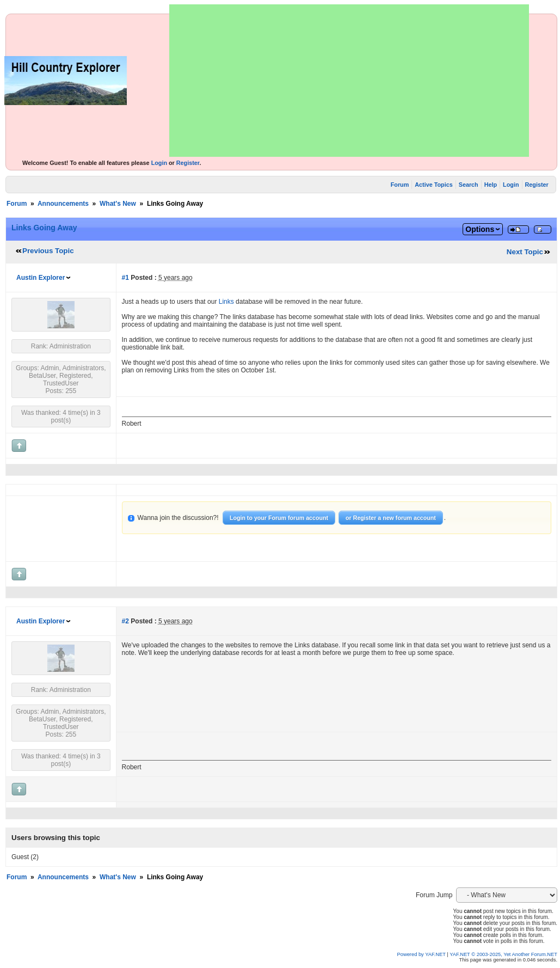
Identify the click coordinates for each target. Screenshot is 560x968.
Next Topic (525, 252)
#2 (125, 621)
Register (188, 163)
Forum (400, 185)
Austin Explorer (41, 278)
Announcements (63, 204)
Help (491, 185)
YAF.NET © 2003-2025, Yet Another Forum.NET (503, 954)
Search (469, 185)
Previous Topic (48, 251)
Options (480, 229)
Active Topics (433, 185)
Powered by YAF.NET (421, 954)
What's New (118, 204)
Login (159, 163)
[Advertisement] (349, 81)
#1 (125, 278)
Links (226, 302)
